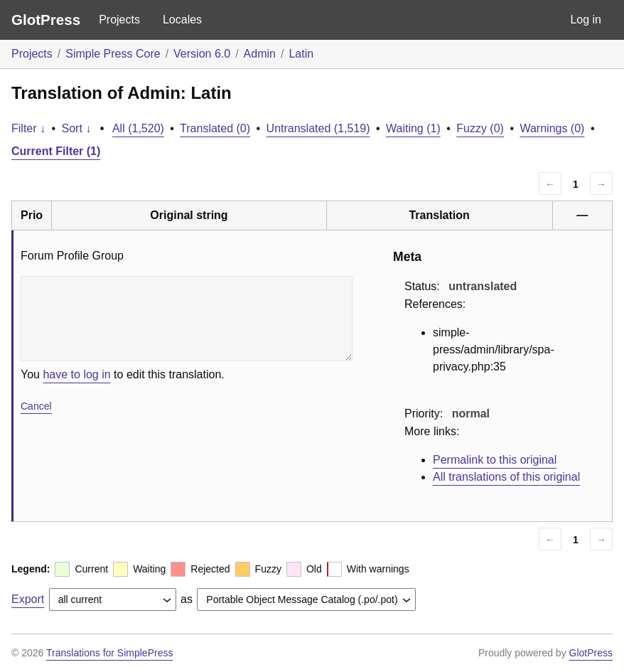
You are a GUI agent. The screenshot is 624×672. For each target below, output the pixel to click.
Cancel (36, 406)
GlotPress (46, 20)
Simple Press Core (113, 54)
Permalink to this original (495, 460)
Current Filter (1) (56, 151)
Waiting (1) (413, 128)
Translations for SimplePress (109, 653)
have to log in (76, 374)
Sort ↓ (77, 128)
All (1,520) (138, 128)
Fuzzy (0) (480, 128)
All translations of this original (506, 477)
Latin (301, 54)
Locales (182, 20)
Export (28, 599)
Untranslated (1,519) (318, 128)
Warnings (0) (552, 128)
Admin (260, 54)
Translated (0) (215, 128)
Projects (119, 20)
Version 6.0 (202, 54)
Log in (586, 20)
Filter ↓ (28, 128)
